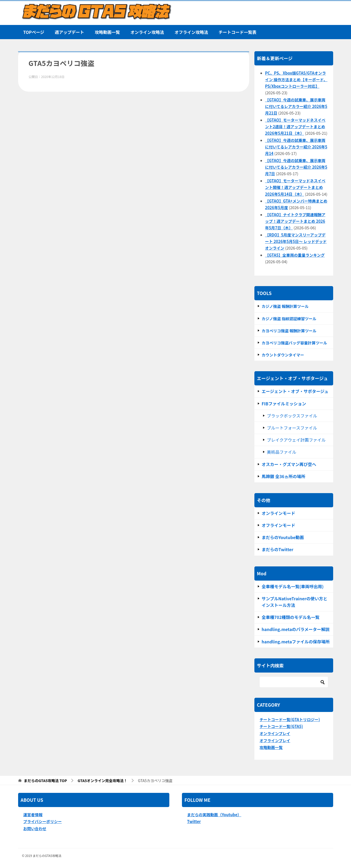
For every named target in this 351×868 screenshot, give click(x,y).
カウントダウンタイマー (283, 355)
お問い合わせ (35, 828)
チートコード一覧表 (238, 32)
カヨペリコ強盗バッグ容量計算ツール (295, 343)
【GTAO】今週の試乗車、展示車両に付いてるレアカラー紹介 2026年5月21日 (296, 106)
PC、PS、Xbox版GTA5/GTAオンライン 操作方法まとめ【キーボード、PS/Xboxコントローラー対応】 (296, 79)
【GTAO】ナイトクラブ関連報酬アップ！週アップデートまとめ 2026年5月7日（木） (295, 221)
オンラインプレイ (275, 733)
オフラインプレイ (275, 740)
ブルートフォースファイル (292, 428)
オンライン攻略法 (147, 32)
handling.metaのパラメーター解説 (296, 629)
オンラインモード (279, 513)
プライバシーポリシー (43, 821)
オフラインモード (279, 525)
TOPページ (34, 32)
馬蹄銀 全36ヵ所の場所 (284, 476)
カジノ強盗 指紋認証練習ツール (289, 319)
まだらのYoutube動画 (283, 537)
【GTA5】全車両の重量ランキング (295, 255)
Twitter (194, 821)
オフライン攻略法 (191, 32)
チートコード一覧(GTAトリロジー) (290, 719)
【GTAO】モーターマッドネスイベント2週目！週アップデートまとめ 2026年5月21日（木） (295, 126)
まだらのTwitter (278, 549)
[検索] (294, 682)
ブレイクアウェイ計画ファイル (296, 440)
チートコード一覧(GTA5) (281, 726)
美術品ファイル (282, 452)
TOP (45, 781)
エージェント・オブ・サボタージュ (295, 391)
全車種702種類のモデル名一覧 (291, 617)
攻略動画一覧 (107, 32)
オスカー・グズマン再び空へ (289, 464)
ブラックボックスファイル (292, 416)
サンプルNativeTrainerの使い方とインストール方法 (295, 602)
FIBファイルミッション (284, 404)
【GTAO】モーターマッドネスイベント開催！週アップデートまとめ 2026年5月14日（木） (295, 187)
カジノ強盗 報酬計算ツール (285, 306)
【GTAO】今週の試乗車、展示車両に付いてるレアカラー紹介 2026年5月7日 (296, 167)
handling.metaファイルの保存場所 (296, 642)
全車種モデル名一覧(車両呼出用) (293, 586)
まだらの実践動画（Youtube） (214, 815)
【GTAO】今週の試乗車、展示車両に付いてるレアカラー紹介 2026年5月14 (296, 147)
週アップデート (70, 32)
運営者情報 (33, 815)
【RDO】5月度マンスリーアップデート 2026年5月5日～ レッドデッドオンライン (296, 241)
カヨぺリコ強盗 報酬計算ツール (289, 331)
